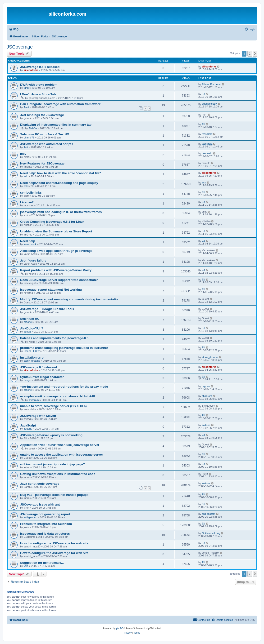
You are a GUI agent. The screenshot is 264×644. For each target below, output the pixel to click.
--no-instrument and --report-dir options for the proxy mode (64, 387)
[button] (255, 53)
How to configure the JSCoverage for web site (54, 543)
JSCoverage (20, 47)
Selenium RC (30, 319)
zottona (28, 429)
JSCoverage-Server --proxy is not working (51, 435)
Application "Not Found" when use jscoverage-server (60, 445)
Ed (203, 94)
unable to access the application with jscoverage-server (62, 455)
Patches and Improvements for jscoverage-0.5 (54, 338)
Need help (28, 241)
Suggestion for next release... (42, 563)
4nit (26, 147)
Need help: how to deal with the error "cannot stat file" (61, 173)
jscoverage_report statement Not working (51, 290)
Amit (26, 107)
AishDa (33, 128)
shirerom (34, 400)
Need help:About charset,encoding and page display (59, 183)
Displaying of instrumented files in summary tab (56, 125)
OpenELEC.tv (32, 351)
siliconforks (31, 70)
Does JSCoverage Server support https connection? (59, 280)
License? (27, 202)
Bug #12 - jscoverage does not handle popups (54, 495)
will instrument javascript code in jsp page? (52, 464)
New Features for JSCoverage (42, 163)
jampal (27, 332)
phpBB (120, 628)
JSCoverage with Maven (38, 416)
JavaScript (28, 425)
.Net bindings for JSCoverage (42, 115)
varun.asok (30, 244)
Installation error (32, 358)
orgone (28, 322)
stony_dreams (32, 361)
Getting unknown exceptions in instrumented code (58, 474)
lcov (23, 154)
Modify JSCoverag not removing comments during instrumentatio (69, 299)
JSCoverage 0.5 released (39, 367)
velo (26, 566)
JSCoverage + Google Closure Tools (47, 309)
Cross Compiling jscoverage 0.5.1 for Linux (52, 222)
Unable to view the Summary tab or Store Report (56, 231)
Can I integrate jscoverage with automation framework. (61, 104)
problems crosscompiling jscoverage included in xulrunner (64, 348)
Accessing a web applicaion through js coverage (56, 251)
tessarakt (207, 134)
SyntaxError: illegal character (42, 377)
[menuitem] (14, 29)
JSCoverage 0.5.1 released (40, 67)
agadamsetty (209, 104)
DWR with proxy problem (39, 85)
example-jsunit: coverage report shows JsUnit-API (57, 396)
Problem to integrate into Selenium (46, 524)
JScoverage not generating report (45, 514)
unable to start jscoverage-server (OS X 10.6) (53, 406)
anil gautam (30, 517)
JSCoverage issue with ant (40, 504)
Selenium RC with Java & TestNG (45, 134)
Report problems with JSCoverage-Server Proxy (56, 270)
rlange (27, 380)
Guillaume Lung (211, 533)
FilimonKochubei (212, 84)
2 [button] (250, 53)
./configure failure (33, 260)
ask (26, 176)
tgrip (26, 88)
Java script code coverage (40, 484)
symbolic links (31, 193)
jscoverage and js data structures (45, 534)
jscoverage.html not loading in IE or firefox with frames (61, 212)
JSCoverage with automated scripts (47, 144)
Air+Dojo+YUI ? (32, 328)
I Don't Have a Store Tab (38, 94)
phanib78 (29, 138)
